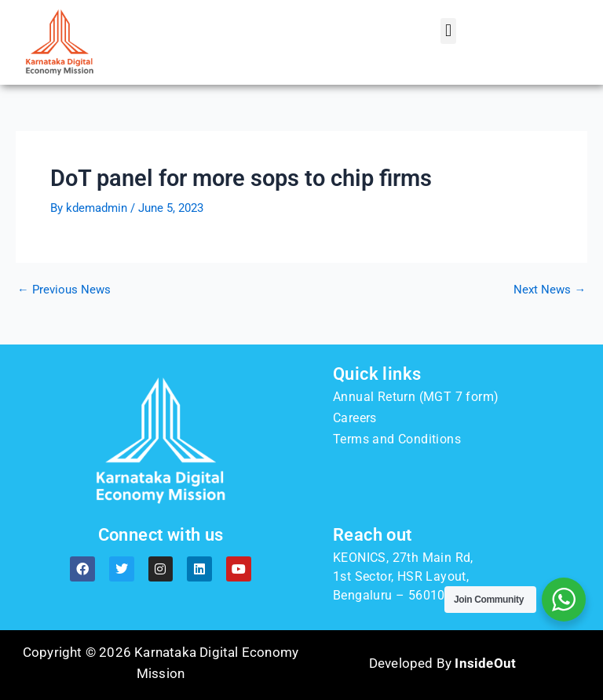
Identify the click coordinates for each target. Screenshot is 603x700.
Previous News (64, 290)
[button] (448, 31)
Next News (550, 290)
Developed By (442, 663)
